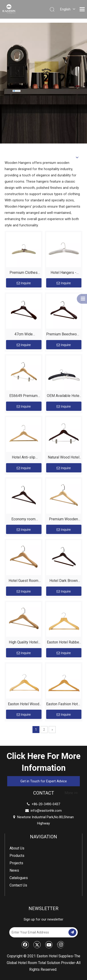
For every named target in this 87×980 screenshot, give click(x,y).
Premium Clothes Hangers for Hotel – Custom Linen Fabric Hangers (24, 273)
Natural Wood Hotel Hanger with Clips (64, 458)
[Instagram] (61, 945)
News (14, 870)
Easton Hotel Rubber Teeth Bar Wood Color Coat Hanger (64, 643)
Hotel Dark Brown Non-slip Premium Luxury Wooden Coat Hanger (64, 581)
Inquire (24, 283)
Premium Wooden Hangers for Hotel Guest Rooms (63, 520)
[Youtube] (49, 945)
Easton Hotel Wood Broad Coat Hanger (24, 705)
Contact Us (18, 885)
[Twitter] (37, 945)
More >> (71, 793)
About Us (17, 848)
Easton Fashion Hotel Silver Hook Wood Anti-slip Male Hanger (63, 705)
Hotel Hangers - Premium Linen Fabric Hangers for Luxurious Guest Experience (64, 273)
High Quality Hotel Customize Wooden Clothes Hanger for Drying (23, 643)
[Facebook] (25, 945)
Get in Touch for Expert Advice (44, 781)
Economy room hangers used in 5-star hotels (23, 520)
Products (17, 856)
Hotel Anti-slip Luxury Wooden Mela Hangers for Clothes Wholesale (24, 458)
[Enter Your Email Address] (38, 932)
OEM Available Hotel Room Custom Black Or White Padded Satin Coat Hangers (64, 396)
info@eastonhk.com (46, 811)
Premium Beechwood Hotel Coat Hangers (64, 335)
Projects (16, 863)
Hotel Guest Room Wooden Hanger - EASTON (23, 581)
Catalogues (19, 878)
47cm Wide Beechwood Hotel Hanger (24, 335)
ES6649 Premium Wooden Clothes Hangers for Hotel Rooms (24, 396)
